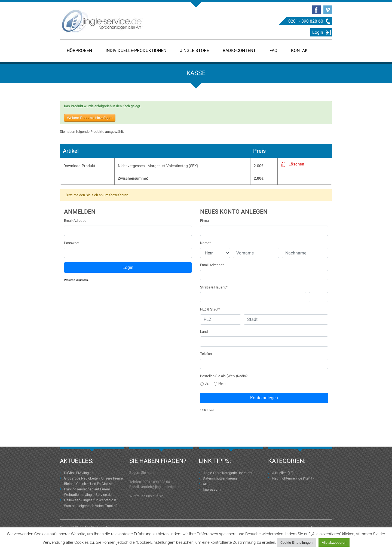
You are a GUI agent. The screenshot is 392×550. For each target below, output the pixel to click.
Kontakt (301, 50)
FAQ (273, 50)
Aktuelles (279, 473)
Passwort (71, 243)
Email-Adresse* (212, 265)
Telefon (206, 354)
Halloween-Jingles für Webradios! (90, 500)
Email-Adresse (75, 221)
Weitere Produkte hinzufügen (90, 118)
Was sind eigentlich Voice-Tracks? (91, 506)
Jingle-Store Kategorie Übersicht (228, 473)
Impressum (212, 489)
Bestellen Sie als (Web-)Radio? (224, 376)
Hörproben (79, 50)
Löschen (296, 164)
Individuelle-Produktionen (136, 50)
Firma (204, 221)
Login (318, 32)
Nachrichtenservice (287, 478)
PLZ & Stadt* (210, 309)
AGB (206, 484)
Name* (206, 243)
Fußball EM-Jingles (79, 473)
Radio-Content (239, 50)
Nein (220, 383)
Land (204, 332)
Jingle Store (195, 50)
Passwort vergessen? (77, 280)
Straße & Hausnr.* (214, 287)
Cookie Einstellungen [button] (296, 543)
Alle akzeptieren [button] (334, 543)
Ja (204, 383)
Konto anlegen (264, 398)
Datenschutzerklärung (220, 478)
